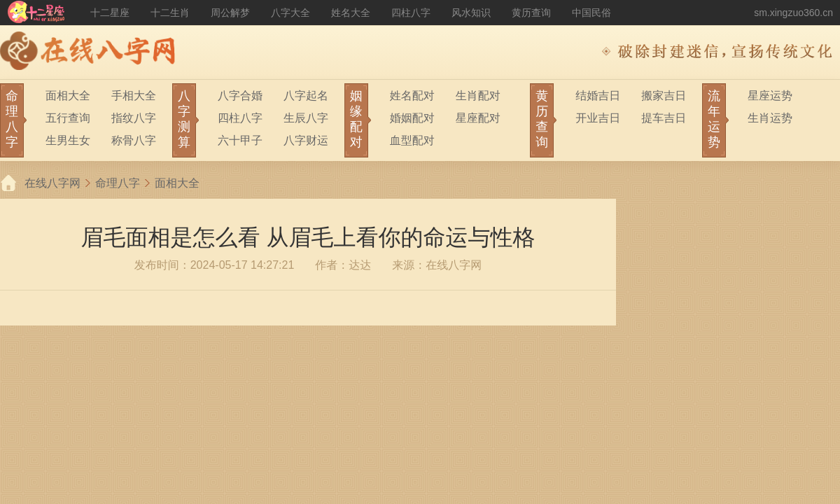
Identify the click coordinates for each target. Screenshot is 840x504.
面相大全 (68, 96)
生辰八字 (306, 118)
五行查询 (68, 118)
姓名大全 (351, 13)
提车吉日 (664, 118)
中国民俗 (591, 13)
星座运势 (770, 96)
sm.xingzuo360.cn (793, 13)
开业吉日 (598, 118)
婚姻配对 (412, 118)
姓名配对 (412, 96)
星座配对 (478, 118)
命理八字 (118, 183)
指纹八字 (134, 118)
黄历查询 (531, 13)
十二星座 (110, 13)
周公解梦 (230, 13)
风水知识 (471, 13)
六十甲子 (240, 140)
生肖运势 (770, 118)
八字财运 (306, 140)
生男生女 (68, 140)
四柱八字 (411, 13)
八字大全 (290, 13)
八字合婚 (240, 96)
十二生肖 (170, 13)
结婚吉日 (598, 96)
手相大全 (134, 96)
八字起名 (306, 96)
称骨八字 (134, 140)
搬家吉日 (664, 96)
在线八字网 (52, 183)
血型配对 (412, 140)
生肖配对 (478, 96)
